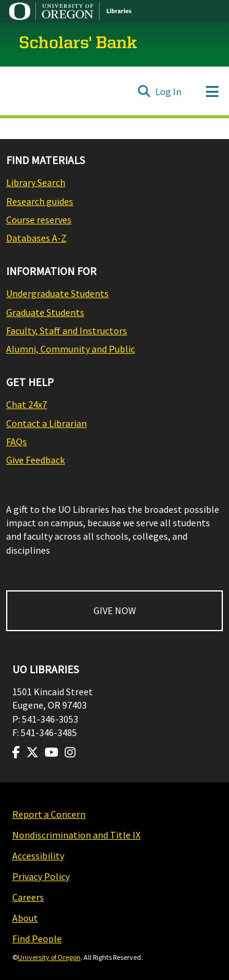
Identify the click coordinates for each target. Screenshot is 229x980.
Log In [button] (169, 91)
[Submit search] (144, 91)
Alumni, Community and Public (71, 349)
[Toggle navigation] (212, 91)
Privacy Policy (41, 876)
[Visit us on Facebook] (16, 753)
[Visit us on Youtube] (52, 753)
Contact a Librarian (46, 423)
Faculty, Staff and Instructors (67, 331)
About (25, 918)
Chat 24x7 (27, 404)
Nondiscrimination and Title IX (76, 835)
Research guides (40, 201)
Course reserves (39, 220)
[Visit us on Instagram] (70, 753)
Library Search (36, 182)
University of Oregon (49, 957)
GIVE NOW (115, 610)
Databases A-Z (36, 238)
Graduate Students (45, 312)
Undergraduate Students (57, 293)
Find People (37, 939)
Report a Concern (49, 814)
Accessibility (38, 856)
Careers (28, 897)
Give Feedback (35, 460)
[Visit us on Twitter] (32, 753)
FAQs (16, 442)
